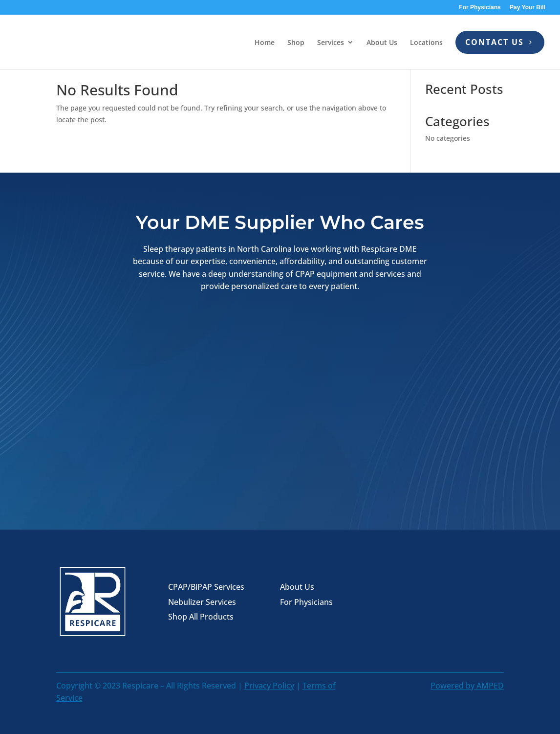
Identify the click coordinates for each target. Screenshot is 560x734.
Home (265, 42)
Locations (426, 42)
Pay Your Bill (528, 8)
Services (331, 42)
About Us (382, 42)
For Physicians (480, 8)
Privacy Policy (269, 686)
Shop (296, 42)
